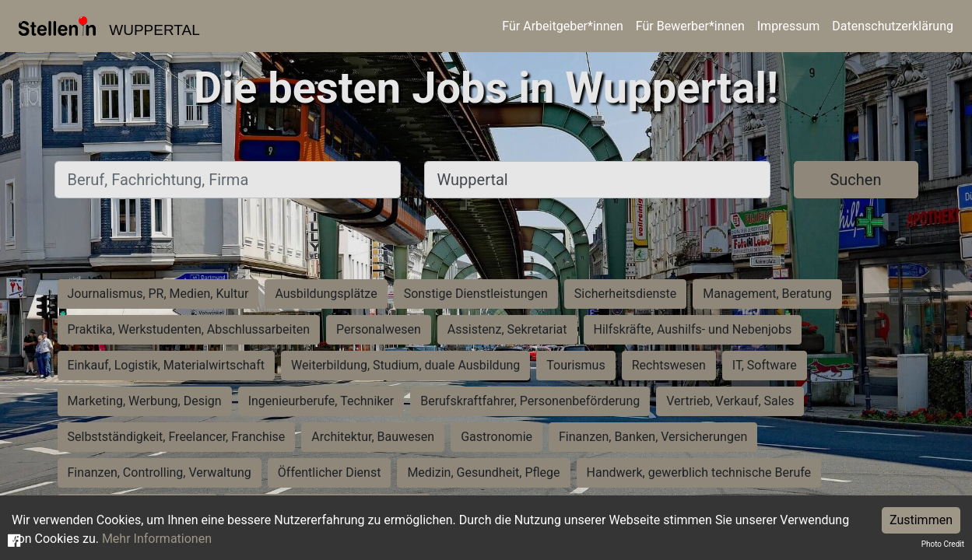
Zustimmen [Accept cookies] (921, 520)
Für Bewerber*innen (690, 26)
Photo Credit (943, 544)
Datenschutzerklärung (893, 26)
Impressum (789, 26)
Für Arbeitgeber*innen (562, 26)
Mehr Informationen (157, 539)
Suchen (855, 180)
